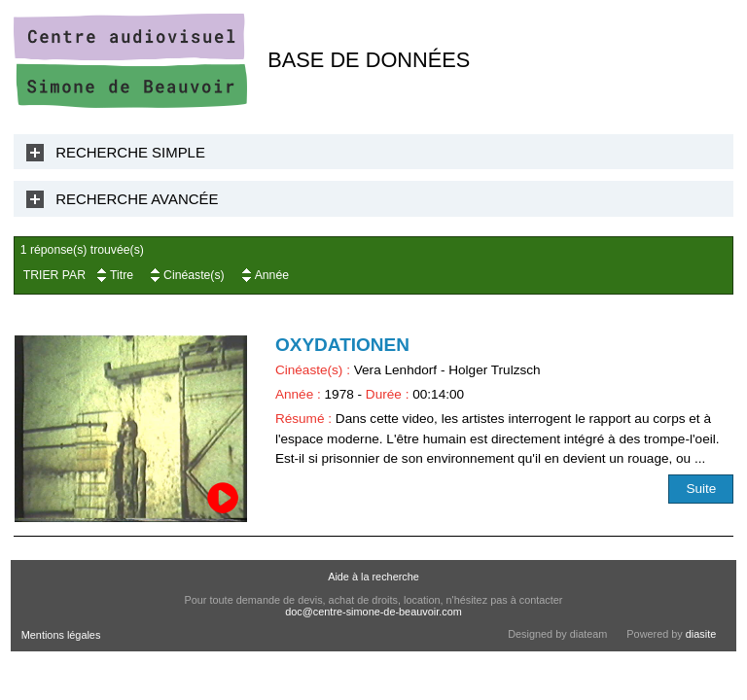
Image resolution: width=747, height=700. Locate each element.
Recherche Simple (130, 152)
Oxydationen (342, 345)
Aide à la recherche (373, 577)
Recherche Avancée (137, 199)
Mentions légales (61, 635)
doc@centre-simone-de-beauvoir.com (373, 612)
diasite (701, 634)
